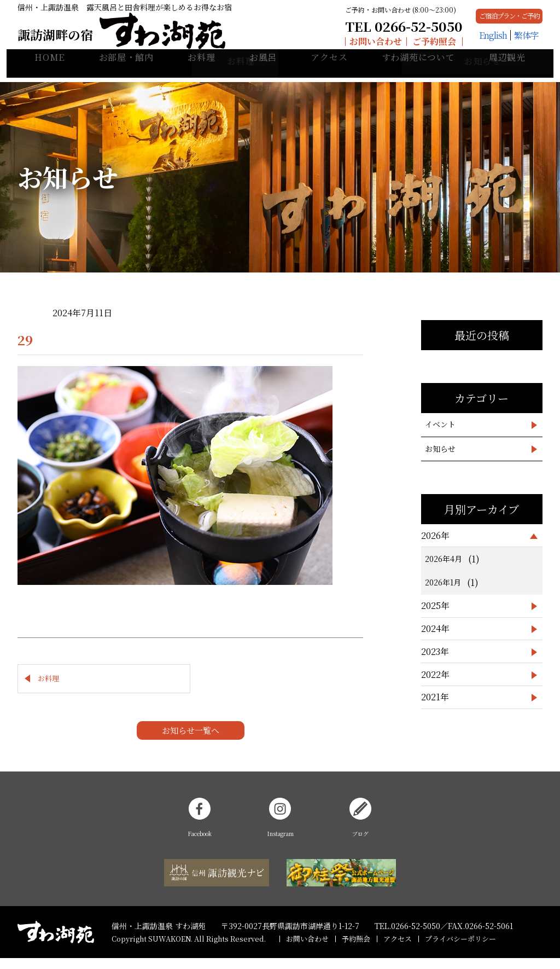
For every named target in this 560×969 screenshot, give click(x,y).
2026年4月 (444, 559)
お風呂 (263, 71)
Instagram (280, 828)
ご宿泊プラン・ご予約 (470, 21)
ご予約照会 (362, 46)
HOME (49, 71)
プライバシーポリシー (460, 949)
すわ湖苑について (418, 71)
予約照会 (356, 949)
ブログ (360, 828)
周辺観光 (507, 71)
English (454, 46)
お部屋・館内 (126, 71)
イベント (440, 424)
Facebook (200, 828)
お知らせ (440, 449)
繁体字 (487, 46)
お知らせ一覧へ (191, 741)
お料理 (201, 71)
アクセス (329, 71)
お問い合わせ (303, 46)
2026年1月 (443, 582)
